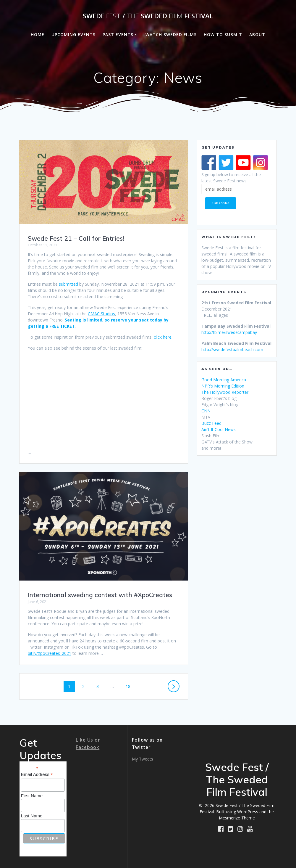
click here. (163, 337)
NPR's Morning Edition (223, 386)
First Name (32, 796)
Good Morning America (224, 380)
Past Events (118, 34)
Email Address (37, 775)
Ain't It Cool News (219, 429)
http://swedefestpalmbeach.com (232, 349)
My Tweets (143, 759)
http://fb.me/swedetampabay (229, 332)
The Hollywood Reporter (225, 392)
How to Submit (223, 34)
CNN (206, 411)
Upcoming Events (73, 34)
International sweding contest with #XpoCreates (100, 595)
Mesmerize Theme (237, 818)
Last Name (32, 816)
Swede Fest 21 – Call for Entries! (76, 238)
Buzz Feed (211, 423)
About (257, 34)
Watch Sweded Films (171, 34)
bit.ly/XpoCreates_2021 (50, 653)
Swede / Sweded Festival (148, 16)
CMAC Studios (101, 314)
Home (38, 34)
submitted (68, 284)
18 (130, 686)
